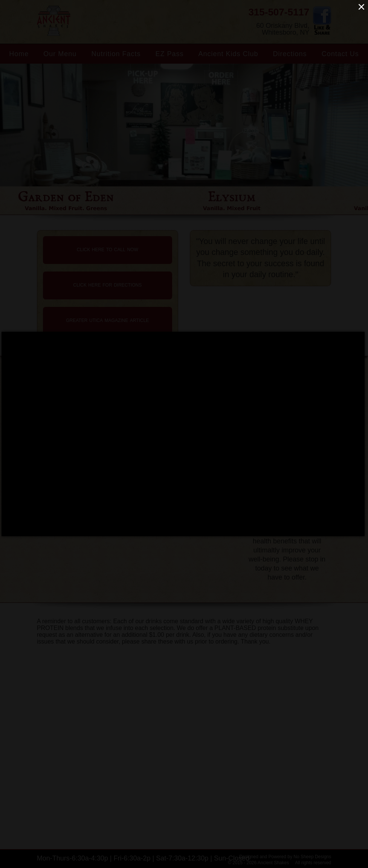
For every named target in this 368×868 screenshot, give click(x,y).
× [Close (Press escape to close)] (361, 7)
